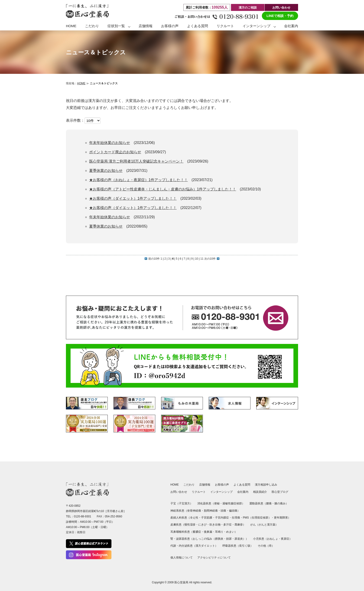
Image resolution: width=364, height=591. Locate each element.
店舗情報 (146, 26)
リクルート (225, 26)
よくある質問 (198, 26)
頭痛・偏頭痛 (229, 511)
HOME (71, 26)
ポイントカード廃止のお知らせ (115, 152)
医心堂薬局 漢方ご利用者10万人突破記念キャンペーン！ (136, 161)
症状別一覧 (116, 26)
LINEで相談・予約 (280, 16)
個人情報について (182, 558)
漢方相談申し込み (266, 485)
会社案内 (291, 26)
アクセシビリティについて (214, 558)
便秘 (217, 503)
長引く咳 (245, 546)
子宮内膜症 (222, 518)
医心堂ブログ (280, 492)
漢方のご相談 (248, 8)
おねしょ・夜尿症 (278, 539)
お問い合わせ (281, 8)
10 (197, 259)
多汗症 (227, 525)
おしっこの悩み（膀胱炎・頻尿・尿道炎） (219, 539)
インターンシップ (257, 26)
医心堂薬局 (181, 582)
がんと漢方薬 (267, 525)
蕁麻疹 (239, 525)
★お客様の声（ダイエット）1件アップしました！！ (133, 198)
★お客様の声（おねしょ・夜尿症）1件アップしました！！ (138, 180)
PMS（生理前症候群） (257, 518)
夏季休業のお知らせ (106, 171)
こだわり (92, 26)
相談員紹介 (260, 492)
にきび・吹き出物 (209, 525)
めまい (230, 532)
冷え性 (194, 518)
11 (202, 259)
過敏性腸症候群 (232, 503)
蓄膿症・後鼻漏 (202, 532)
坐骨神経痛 (194, 511)
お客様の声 (170, 26)
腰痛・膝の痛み (276, 503)
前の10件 (152, 259)
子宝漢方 (184, 503)
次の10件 (212, 259)
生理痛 (236, 518)
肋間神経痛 (211, 511)
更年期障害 (281, 518)
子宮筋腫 (207, 518)
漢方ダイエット (205, 546)
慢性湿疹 (190, 525)
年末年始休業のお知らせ (110, 143)
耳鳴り (219, 532)
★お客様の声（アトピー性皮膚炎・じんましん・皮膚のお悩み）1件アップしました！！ (163, 189)
